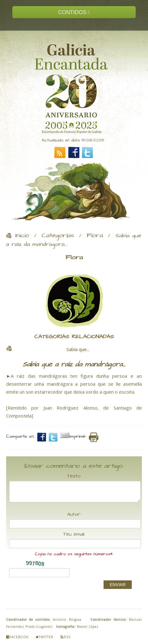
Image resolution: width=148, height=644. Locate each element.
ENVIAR (118, 585)
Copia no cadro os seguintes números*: (74, 554)
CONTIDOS (74, 12)
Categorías (58, 236)
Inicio (22, 236)
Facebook (17, 637)
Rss (65, 637)
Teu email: (74, 534)
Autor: (74, 515)
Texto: (74, 476)
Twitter (44, 637)
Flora (95, 236)
